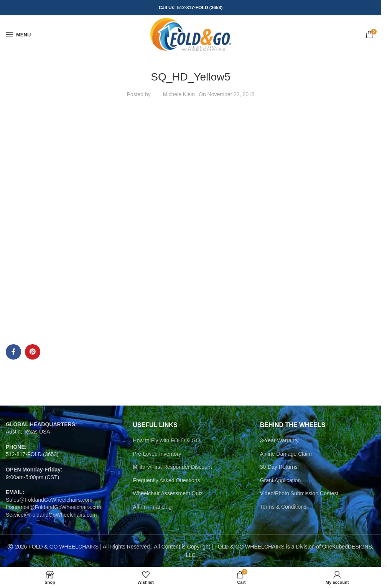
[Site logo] (191, 34)
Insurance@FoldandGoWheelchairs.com (54, 507)
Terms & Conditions (283, 507)
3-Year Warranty (279, 440)
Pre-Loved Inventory (157, 454)
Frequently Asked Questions (166, 480)
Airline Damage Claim (286, 454)
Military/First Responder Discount (172, 467)
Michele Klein (179, 94)
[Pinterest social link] (33, 352)
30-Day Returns (279, 467)
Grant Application (281, 480)
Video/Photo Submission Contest (299, 493)
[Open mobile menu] (18, 34)
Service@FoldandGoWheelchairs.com (51, 515)
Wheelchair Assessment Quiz (168, 493)
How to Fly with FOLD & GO (166, 440)
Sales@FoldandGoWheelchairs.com (49, 500)
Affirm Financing (152, 507)
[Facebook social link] (13, 352)
